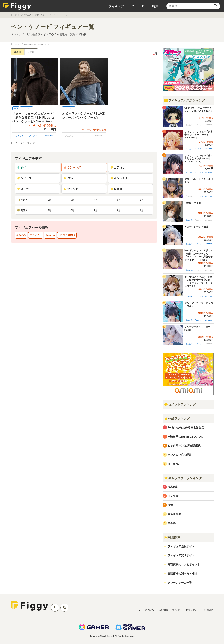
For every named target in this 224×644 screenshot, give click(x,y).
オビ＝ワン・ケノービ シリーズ (23, 143)
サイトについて (146, 610)
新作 (21, 167)
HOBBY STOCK (67, 235)
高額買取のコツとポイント (184, 564)
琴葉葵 (172, 523)
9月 (142, 200)
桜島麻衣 (173, 487)
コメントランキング (180, 404)
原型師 (116, 189)
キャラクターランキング (183, 478)
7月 (96, 200)
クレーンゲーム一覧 (180, 583)
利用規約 (209, 610)
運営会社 (177, 610)
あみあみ (20, 136)
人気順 (31, 52)
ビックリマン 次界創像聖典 (184, 445)
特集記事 (172, 537)
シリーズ (24, 178)
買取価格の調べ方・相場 (182, 573)
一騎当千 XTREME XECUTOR (185, 437)
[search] (215, 6)
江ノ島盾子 (174, 496)
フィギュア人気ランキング (184, 100)
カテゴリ (117, 167)
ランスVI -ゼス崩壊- (180, 455)
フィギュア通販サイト (181, 546)
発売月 (22, 210)
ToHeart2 (174, 464)
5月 (49, 200)
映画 (16, 108)
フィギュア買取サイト (181, 555)
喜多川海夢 (174, 514)
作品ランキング (177, 418)
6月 (72, 200)
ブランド (71, 189)
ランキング (72, 167)
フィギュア (116, 6)
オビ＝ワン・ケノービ (45, 15)
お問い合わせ (193, 610)
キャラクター (120, 178)
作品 (68, 178)
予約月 (22, 200)
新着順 (18, 52)
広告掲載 (163, 610)
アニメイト (34, 136)
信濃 (170, 505)
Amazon (49, 136)
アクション (27, 108)
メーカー (24, 189)
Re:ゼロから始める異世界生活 (186, 427)
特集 (155, 6)
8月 (119, 200)
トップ (14, 15)
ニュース (138, 6)
